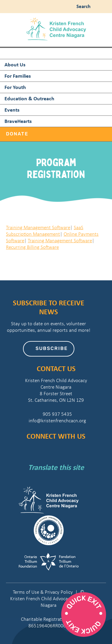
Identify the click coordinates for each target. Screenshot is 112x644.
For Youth (15, 87)
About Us (15, 64)
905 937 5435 (56, 414)
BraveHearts (18, 121)
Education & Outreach (29, 98)
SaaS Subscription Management (45, 231)
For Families (18, 76)
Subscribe (52, 349)
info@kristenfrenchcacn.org (56, 421)
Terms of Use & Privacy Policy (43, 592)
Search (82, 6)
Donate (17, 134)
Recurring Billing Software (32, 247)
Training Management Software (38, 228)
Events (12, 110)
